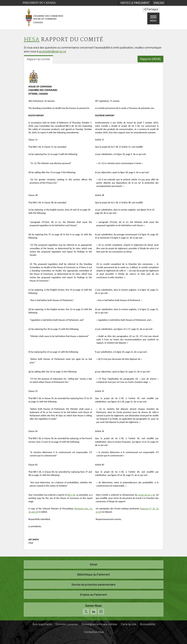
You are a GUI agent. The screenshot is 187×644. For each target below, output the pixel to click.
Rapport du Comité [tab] (38, 59)
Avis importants (42, 624)
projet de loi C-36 (147, 495)
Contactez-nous (94, 632)
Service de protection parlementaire (93, 585)
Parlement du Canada (39, 3)
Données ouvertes (67, 624)
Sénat (94, 564)
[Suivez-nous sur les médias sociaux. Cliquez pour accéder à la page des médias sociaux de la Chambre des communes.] (94, 610)
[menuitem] (135, 3)
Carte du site (129, 624)
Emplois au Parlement (93, 595)
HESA (32, 40)
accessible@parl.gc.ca (52, 51)
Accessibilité (148, 624)
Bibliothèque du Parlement (94, 575)
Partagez (151, 9)
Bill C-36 (71, 495)
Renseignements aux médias (99, 624)
